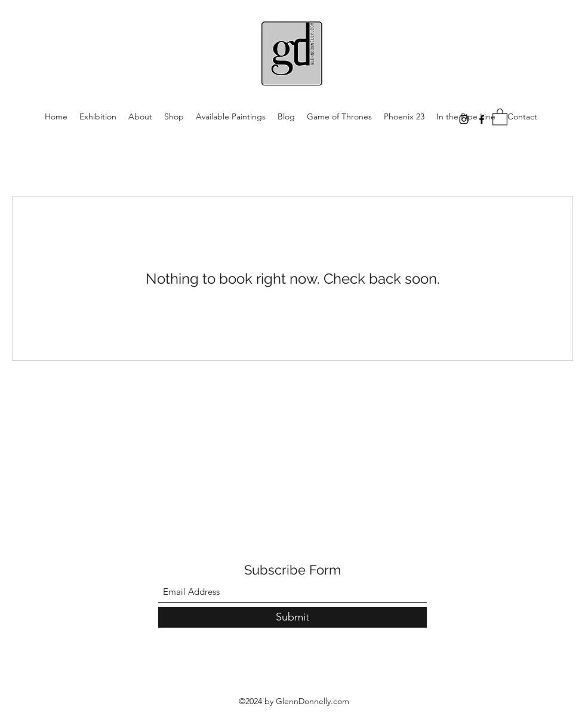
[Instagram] (464, 119)
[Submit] (292, 617)
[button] (500, 116)
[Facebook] (482, 119)
